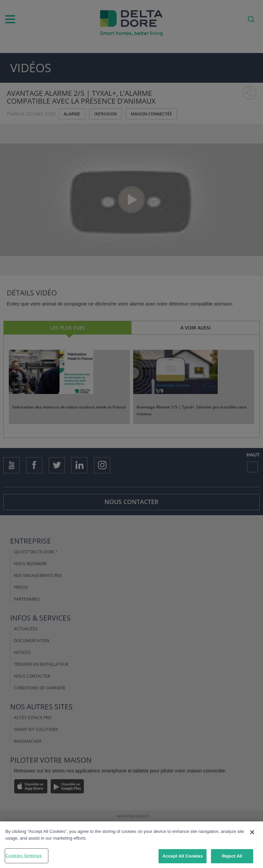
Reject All (232, 856)
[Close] (252, 832)
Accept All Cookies (183, 856)
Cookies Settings (24, 856)
